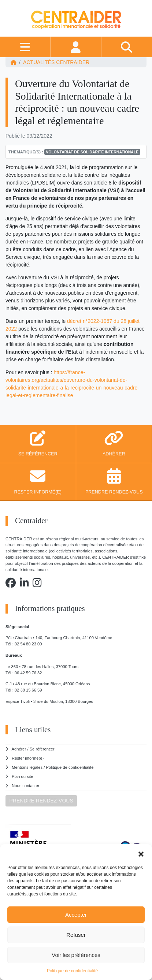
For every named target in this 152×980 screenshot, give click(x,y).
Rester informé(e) (28, 758)
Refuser (76, 935)
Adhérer (19, 749)
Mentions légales (27, 767)
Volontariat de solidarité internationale (92, 152)
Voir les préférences (76, 955)
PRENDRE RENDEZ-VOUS (41, 801)
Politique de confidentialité (72, 971)
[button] (141, 853)
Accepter (76, 915)
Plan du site (22, 776)
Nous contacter (25, 786)
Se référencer (42, 749)
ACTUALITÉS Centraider (56, 62)
